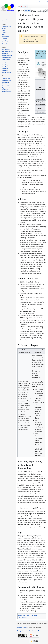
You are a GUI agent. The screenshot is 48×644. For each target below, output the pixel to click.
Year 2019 (34, 615)
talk (30, 38)
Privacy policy (21, 631)
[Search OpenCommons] (43, 10)
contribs (34, 38)
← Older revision (30, 40)
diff (24, 40)
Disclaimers (41, 631)
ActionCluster (23, 617)
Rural (28, 615)
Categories (21, 615)
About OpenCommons (31, 631)
